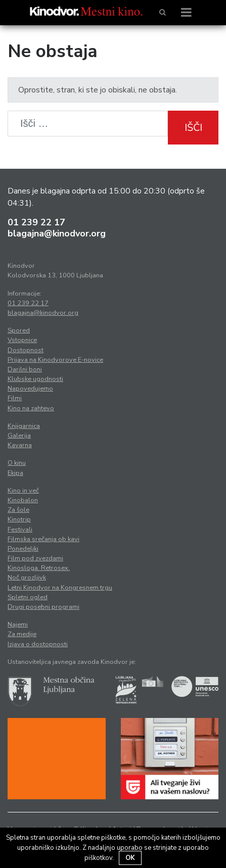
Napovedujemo (30, 389)
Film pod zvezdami (35, 558)
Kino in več (23, 491)
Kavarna (20, 445)
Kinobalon (23, 500)
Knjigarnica (24, 426)
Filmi (15, 398)
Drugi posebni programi (43, 607)
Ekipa (15, 473)
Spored (19, 330)
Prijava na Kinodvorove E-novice (55, 360)
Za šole (18, 510)
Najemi (18, 624)
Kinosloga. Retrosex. (39, 568)
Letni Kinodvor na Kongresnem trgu (60, 588)
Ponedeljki (23, 549)
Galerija (19, 436)
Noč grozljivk (27, 577)
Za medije (22, 634)
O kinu (17, 463)
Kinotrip (19, 519)
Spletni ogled (28, 597)
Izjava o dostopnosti (38, 644)
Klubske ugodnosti (35, 379)
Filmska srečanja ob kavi (43, 539)
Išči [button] (193, 128)
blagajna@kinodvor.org (57, 233)
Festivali (20, 529)
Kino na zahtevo (31, 408)
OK (130, 858)
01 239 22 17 (36, 222)
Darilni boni (25, 369)
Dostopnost (26, 350)
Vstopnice (22, 340)
